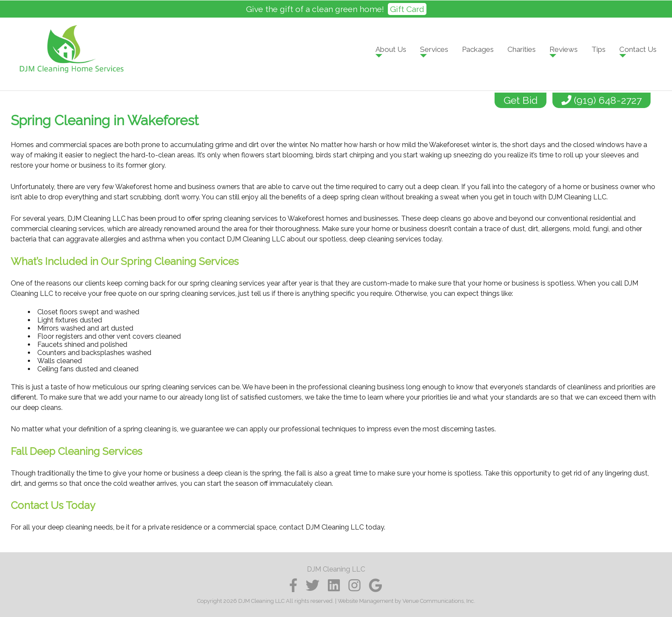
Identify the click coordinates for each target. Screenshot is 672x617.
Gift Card (407, 9)
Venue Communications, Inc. (439, 601)
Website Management (366, 601)
